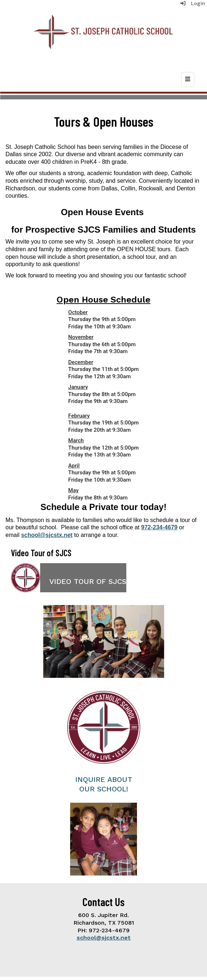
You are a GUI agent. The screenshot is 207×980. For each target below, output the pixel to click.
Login (193, 3)
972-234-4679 (159, 527)
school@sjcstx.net (47, 535)
